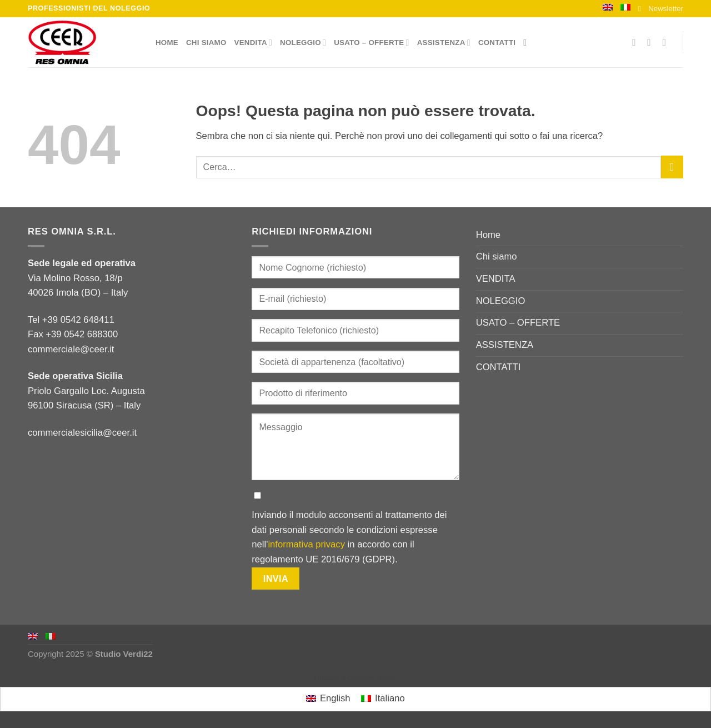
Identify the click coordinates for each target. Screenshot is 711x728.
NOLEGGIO (303, 43)
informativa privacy (306, 544)
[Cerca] (528, 43)
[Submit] (672, 167)
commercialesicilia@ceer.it (82, 433)
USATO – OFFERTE (371, 43)
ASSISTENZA (444, 43)
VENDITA (254, 43)
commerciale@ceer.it (71, 349)
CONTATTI (497, 43)
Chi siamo (206, 43)
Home (167, 43)
